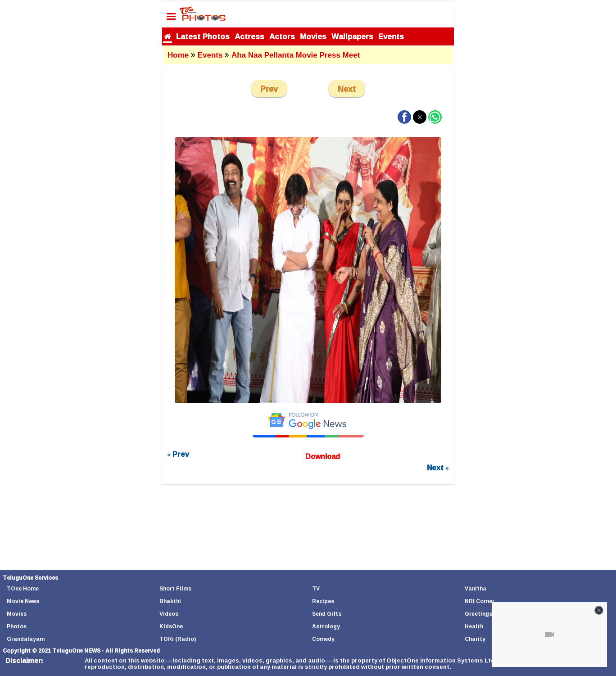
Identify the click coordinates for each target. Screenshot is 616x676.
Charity (475, 639)
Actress (249, 36)
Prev (269, 89)
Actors (282, 36)
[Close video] (599, 610)
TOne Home (23, 588)
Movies (313, 36)
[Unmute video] (549, 635)
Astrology (326, 626)
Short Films (175, 588)
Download (323, 456)
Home (178, 55)
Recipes (323, 601)
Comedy (323, 639)
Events (391, 36)
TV (316, 588)
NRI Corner (480, 601)
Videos (169, 614)
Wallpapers (352, 36)
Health (474, 626)
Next (347, 89)
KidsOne (171, 626)
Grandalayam (26, 639)
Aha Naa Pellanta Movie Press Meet (296, 55)
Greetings (478, 614)
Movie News (23, 601)
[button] (404, 117)
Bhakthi (170, 601)
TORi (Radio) (178, 639)
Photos (17, 626)
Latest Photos (203, 36)
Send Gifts (327, 614)
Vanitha (476, 588)
